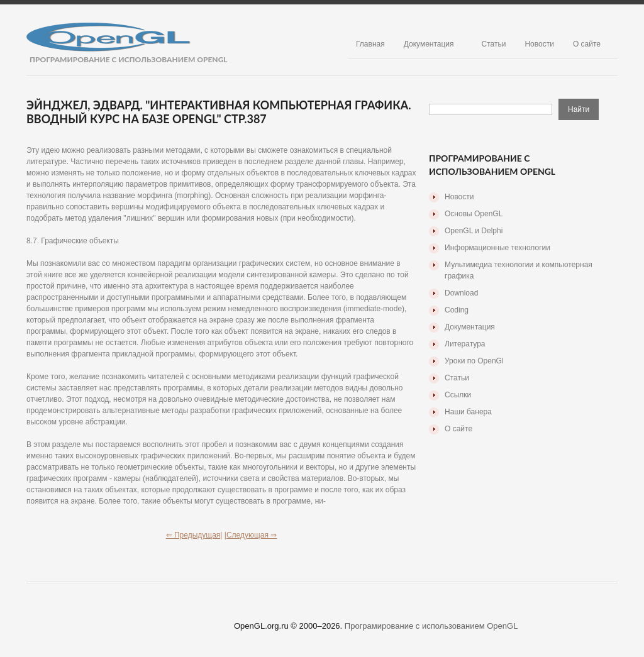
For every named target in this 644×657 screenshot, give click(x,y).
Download (461, 293)
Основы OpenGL (474, 214)
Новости (539, 44)
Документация (429, 44)
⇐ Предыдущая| (194, 535)
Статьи (494, 44)
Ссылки (458, 395)
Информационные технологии (497, 248)
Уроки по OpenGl (474, 361)
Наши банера (468, 412)
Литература (465, 344)
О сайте (587, 44)
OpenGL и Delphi (474, 231)
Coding (457, 310)
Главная (370, 44)
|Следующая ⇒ (251, 535)
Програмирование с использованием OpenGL (431, 626)
